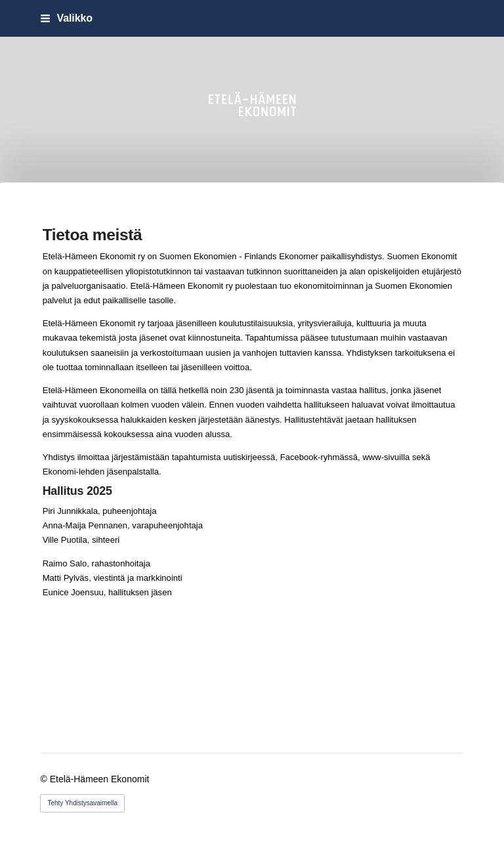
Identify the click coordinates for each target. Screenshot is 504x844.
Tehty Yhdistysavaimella (82, 803)
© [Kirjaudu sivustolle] (45, 779)
